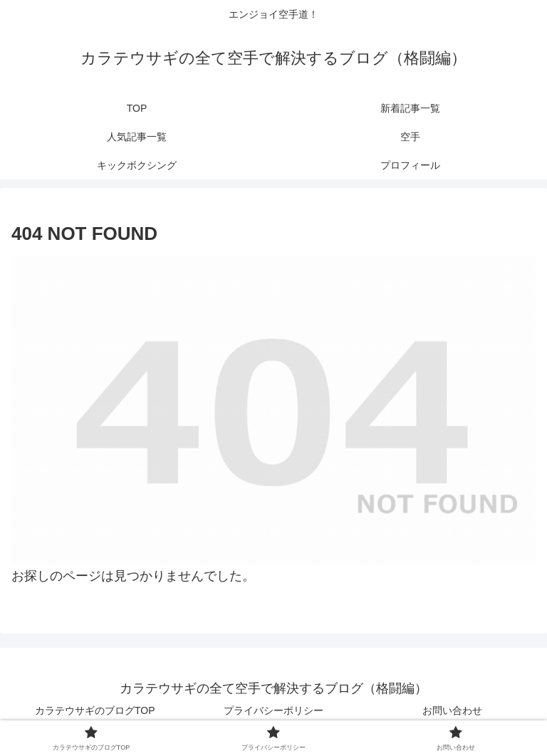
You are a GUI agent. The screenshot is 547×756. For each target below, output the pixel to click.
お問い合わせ (452, 710)
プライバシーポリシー (273, 710)
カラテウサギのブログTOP (95, 710)
